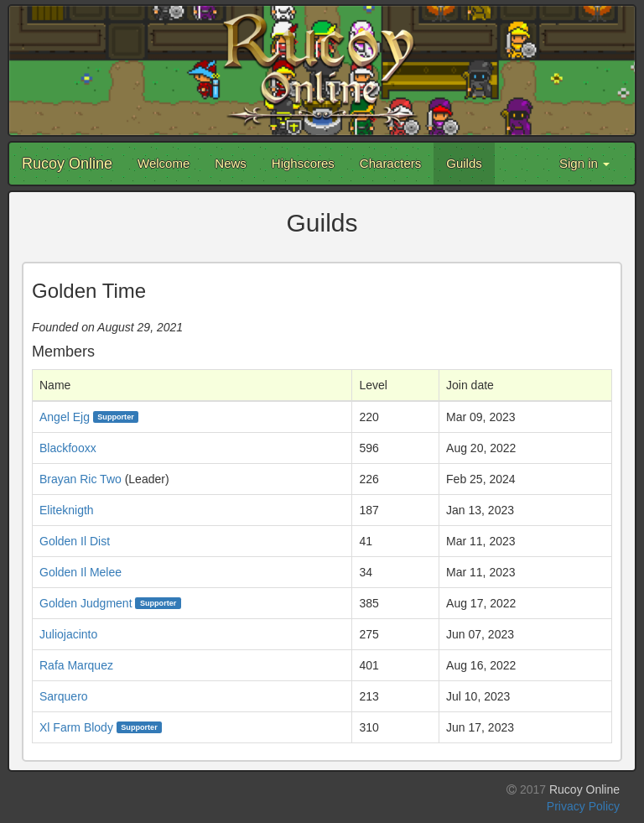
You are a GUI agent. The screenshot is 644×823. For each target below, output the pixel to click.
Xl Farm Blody (76, 727)
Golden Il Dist (75, 541)
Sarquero (64, 696)
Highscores (303, 163)
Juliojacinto (68, 634)
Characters (390, 163)
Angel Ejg (65, 417)
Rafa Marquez (76, 665)
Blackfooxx (68, 448)
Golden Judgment (86, 603)
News (231, 163)
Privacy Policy (583, 806)
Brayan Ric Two (80, 479)
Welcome (164, 163)
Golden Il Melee (80, 572)
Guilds (464, 163)
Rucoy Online (67, 164)
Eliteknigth (67, 510)
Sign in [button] (584, 163)
